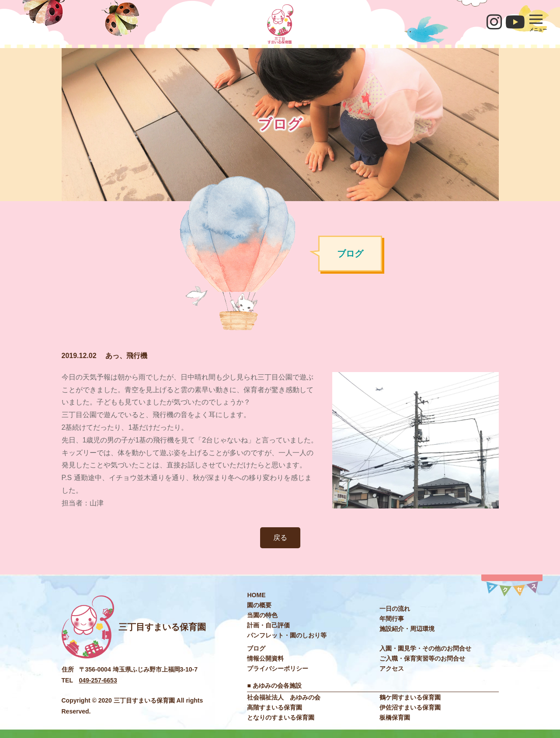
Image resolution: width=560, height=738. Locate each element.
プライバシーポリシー (278, 668)
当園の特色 (262, 615)
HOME (256, 595)
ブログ (256, 648)
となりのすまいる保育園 (281, 717)
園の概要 (259, 605)
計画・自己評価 (268, 625)
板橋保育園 (395, 717)
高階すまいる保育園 (275, 707)
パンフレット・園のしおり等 (287, 635)
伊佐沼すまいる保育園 (410, 707)
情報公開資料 (265, 658)
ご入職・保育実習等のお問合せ (422, 658)
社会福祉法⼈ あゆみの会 (284, 697)
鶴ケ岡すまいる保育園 (410, 697)
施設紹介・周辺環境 (407, 629)
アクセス (392, 668)
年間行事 (392, 619)
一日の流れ (395, 609)
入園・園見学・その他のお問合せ (425, 648)
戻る (280, 538)
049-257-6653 (98, 680)
